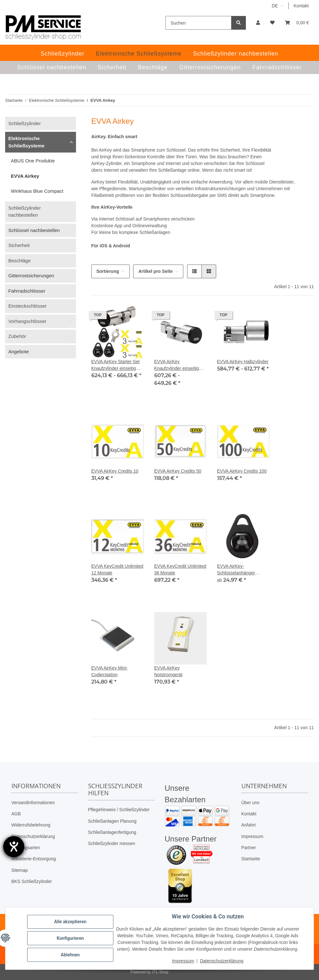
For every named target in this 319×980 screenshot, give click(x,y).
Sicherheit (19, 245)
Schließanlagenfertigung (112, 832)
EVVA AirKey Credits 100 (242, 471)
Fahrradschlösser (27, 291)
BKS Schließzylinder (32, 881)
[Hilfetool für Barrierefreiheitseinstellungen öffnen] (14, 847)
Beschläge (19, 261)
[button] (258, 23)
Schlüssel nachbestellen (34, 230)
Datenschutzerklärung (33, 836)
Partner (249, 848)
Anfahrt (249, 825)
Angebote (19, 352)
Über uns (251, 803)
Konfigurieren (70, 938)
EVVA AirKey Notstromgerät (168, 671)
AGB (16, 814)
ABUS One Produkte (33, 161)
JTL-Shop (160, 972)
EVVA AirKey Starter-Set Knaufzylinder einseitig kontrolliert (115, 365)
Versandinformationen (33, 803)
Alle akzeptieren (70, 922)
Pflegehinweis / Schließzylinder (119, 810)
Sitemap (20, 870)
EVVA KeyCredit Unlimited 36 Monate (180, 569)
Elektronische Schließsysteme (26, 142)
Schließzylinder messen (112, 843)
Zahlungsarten (26, 848)
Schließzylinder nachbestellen (25, 212)
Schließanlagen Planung (112, 821)
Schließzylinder (25, 123)
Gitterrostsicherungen (31, 276)
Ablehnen (70, 955)
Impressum (252, 836)
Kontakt (301, 6)
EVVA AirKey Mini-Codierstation (110, 671)
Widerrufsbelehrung (31, 825)
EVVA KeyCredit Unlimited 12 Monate (117, 569)
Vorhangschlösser (27, 321)
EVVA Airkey (25, 176)
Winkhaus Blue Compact (37, 191)
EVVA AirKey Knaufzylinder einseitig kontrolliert (177, 365)
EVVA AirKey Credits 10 (115, 471)
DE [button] (275, 6)
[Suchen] (198, 23)
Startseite (251, 859)
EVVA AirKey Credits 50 (178, 471)
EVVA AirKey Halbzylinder (243, 362)
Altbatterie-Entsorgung (34, 859)
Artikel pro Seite (155, 271)
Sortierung (108, 271)
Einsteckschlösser (27, 306)
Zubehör (17, 336)
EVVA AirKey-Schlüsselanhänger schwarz (236, 570)
